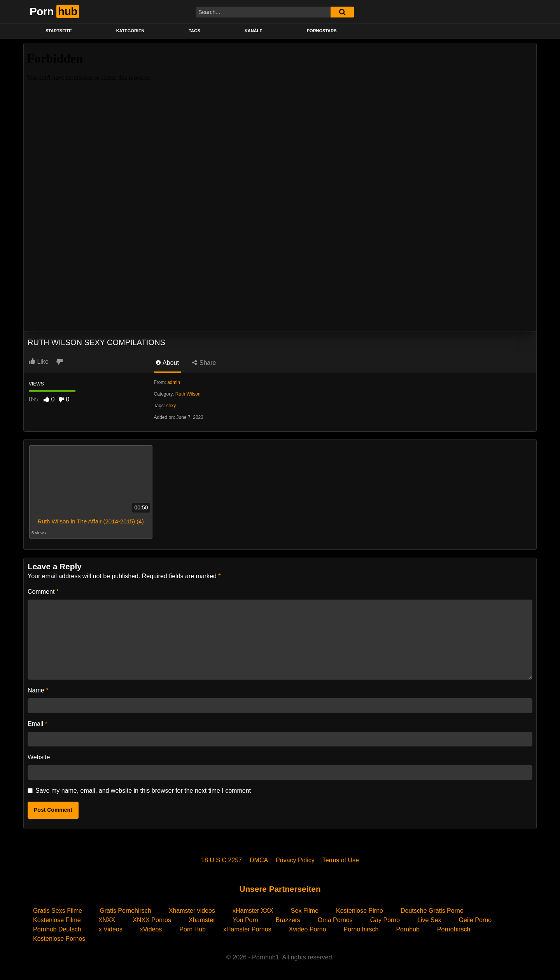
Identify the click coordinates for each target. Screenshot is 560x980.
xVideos (151, 929)
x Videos (111, 929)
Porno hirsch (361, 929)
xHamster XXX (253, 911)
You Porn (245, 920)
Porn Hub (192, 929)
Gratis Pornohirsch (125, 911)
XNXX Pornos (152, 920)
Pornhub (408, 929)
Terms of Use (341, 860)
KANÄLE (254, 31)
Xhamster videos (192, 911)
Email (38, 724)
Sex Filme (305, 911)
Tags (194, 31)
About (167, 363)
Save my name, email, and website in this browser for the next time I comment (143, 791)
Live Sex (429, 920)
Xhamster (202, 920)
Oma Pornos (335, 920)
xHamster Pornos (247, 929)
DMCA (259, 860)
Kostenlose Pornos (59, 939)
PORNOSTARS (322, 31)
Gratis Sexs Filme (58, 911)
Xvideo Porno (308, 929)
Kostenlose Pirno (360, 911)
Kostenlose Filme (57, 920)
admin (174, 382)
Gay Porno (385, 920)
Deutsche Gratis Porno (432, 911)
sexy (171, 406)
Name (38, 690)
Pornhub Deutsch (57, 929)
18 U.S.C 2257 (221, 860)
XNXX (107, 920)
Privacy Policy (295, 860)
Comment (43, 592)
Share (204, 363)
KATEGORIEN (130, 31)
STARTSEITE (59, 31)
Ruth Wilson (188, 394)
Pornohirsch (454, 929)
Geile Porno (475, 920)
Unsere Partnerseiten (280, 889)
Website (39, 757)
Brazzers (288, 920)
